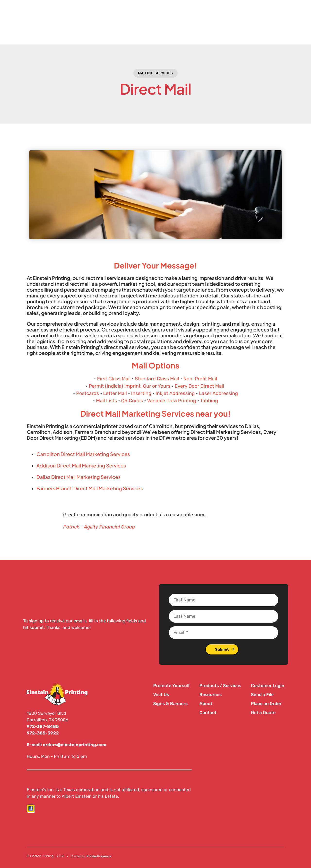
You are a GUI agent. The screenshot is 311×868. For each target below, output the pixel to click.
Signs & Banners (170, 704)
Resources (211, 695)
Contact (208, 713)
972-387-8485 (43, 726)
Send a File (262, 695)
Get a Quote (263, 713)
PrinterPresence (99, 856)
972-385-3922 (43, 733)
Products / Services (220, 686)
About (206, 704)
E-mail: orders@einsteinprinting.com (67, 744)
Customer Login (268, 686)
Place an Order (266, 704)
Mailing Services (155, 73)
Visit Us (161, 695)
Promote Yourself (171, 686)
